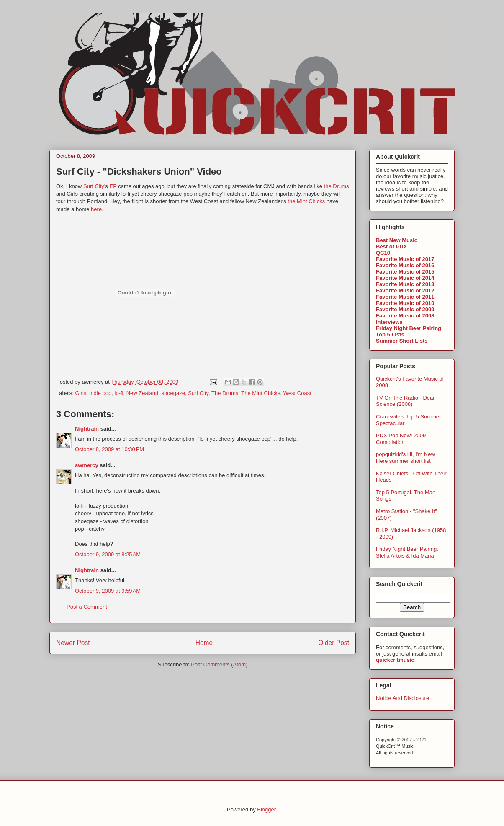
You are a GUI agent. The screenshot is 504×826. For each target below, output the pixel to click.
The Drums (225, 393)
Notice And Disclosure (402, 698)
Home (204, 643)
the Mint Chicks (306, 201)
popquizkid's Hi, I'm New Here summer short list (405, 458)
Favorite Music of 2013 (405, 284)
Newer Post (73, 643)
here (96, 209)
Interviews (389, 322)
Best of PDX (391, 247)
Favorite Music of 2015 (405, 272)
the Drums (337, 186)
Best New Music (397, 240)
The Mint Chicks (261, 393)
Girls (81, 393)
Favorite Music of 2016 (405, 265)
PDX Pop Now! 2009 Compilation (401, 439)
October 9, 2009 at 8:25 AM (108, 554)
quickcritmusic (395, 660)
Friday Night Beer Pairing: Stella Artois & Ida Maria (407, 552)
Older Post (334, 643)
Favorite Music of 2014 (405, 278)
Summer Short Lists (402, 341)
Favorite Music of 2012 (405, 290)
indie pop (101, 393)
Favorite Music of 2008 (405, 316)
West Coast (297, 393)
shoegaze (173, 393)
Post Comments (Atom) (219, 665)
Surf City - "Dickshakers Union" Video (139, 172)
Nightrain (87, 429)
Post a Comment (87, 607)
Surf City (94, 186)
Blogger (266, 809)
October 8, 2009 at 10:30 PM (109, 449)
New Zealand (143, 393)
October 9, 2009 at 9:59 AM (108, 591)
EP (113, 186)
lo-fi (119, 393)
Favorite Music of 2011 (405, 297)
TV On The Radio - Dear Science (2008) (405, 401)
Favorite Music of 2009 (405, 309)
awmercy (87, 465)
